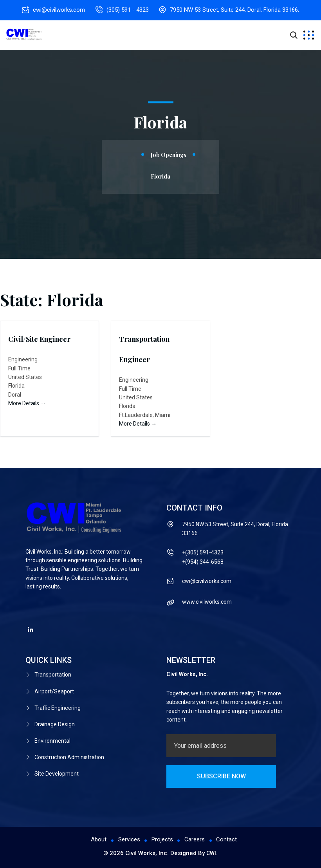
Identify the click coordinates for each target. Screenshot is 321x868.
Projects (162, 840)
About (98, 840)
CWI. (212, 853)
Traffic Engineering (58, 706)
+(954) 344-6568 (203, 562)
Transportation (53, 675)
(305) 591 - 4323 (128, 10)
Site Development (57, 767)
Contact (227, 840)
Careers (195, 840)
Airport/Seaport (54, 690)
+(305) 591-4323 (203, 552)
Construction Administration (69, 752)
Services (129, 840)
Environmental (52, 736)
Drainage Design (55, 721)
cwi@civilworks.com (58, 10)
